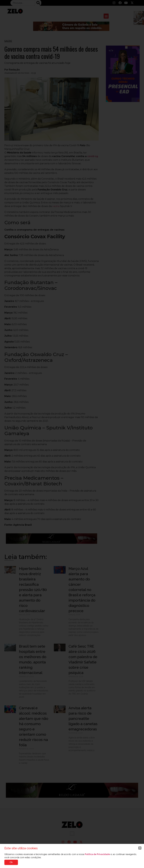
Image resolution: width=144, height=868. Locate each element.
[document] (72, 434)
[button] (140, 848)
